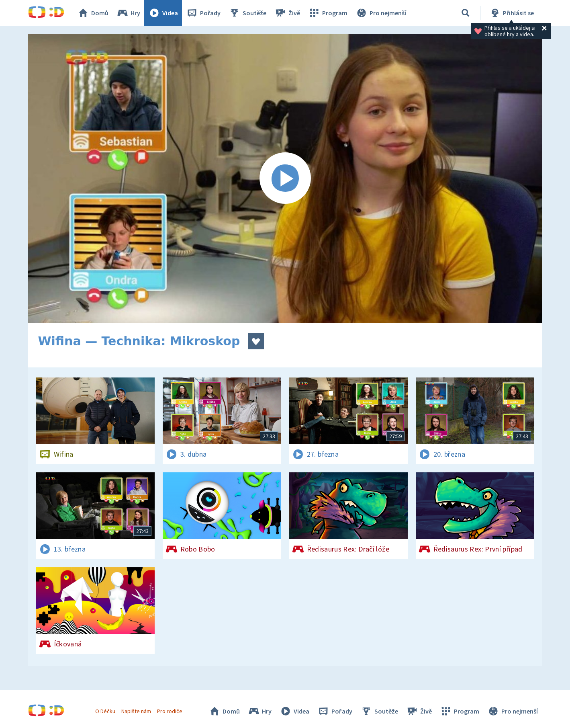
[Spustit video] (285, 178)
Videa (163, 13)
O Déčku (105, 711)
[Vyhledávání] (466, 13)
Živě (287, 13)
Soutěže (247, 13)
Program (328, 13)
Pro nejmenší (381, 13)
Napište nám (136, 711)
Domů (93, 13)
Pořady (203, 13)
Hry (128, 13)
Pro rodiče (170, 711)
